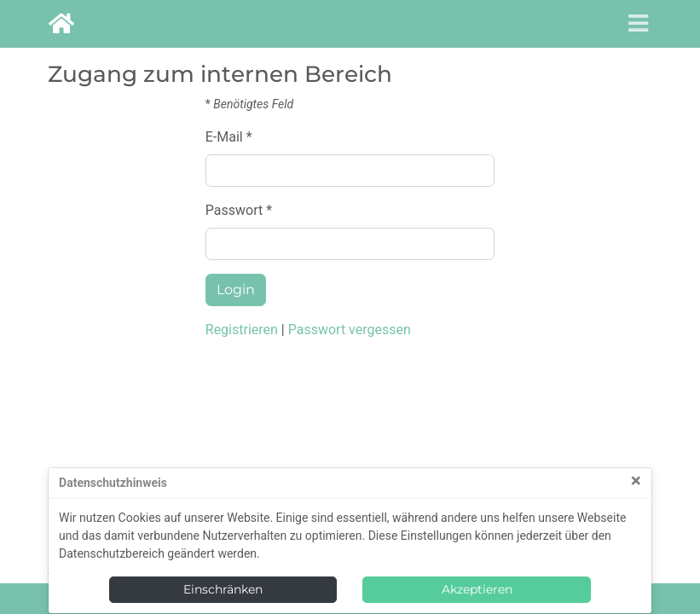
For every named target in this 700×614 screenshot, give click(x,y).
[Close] (636, 481)
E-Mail (224, 137)
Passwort (234, 210)
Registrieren (242, 330)
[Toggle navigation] (633, 23)
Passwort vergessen (350, 330)
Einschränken (223, 589)
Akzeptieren (477, 589)
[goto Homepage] (61, 24)
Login (236, 290)
